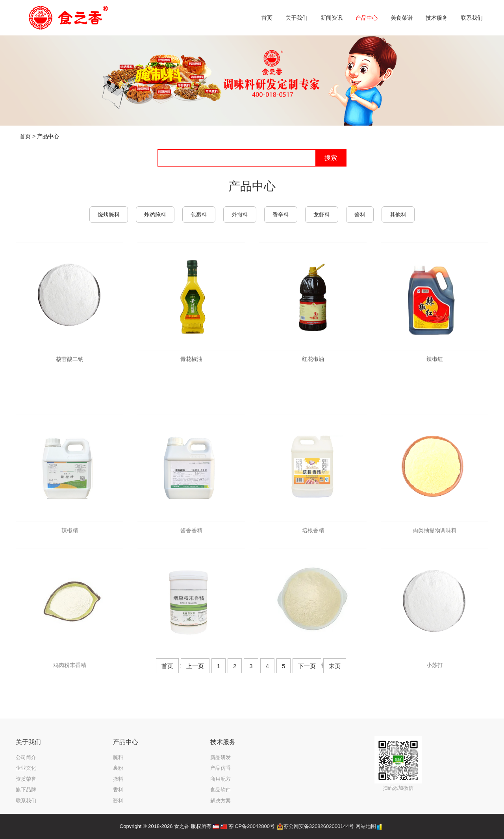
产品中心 (48, 136)
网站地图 (366, 826)
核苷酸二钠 (70, 370)
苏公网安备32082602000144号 (319, 826)
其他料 (398, 215)
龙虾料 (322, 215)
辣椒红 (435, 372)
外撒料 (240, 215)
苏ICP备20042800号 (252, 826)
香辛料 (281, 215)
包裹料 (199, 215)
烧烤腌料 (109, 215)
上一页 (195, 666)
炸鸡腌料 (155, 215)
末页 (335, 666)
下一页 (307, 666)
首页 (25, 136)
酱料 (360, 215)
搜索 (331, 158)
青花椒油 (191, 372)
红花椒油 (313, 372)
